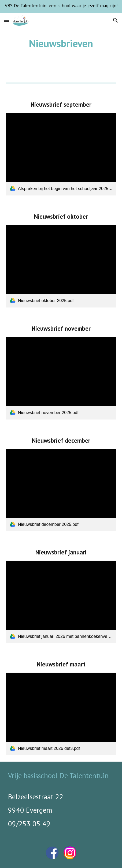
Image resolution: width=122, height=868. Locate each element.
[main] (61, 43)
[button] (6, 20)
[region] (61, 6)
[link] (61, 154)
